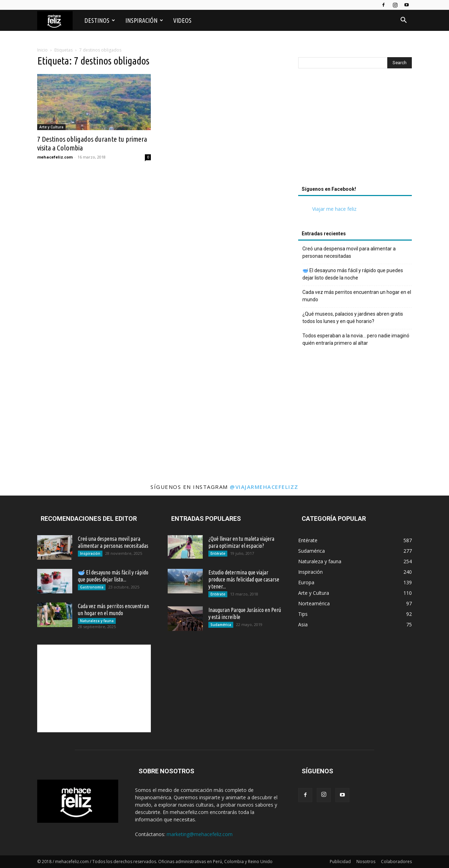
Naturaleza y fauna (97, 621)
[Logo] (58, 21)
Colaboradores (396, 862)
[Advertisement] (355, 129)
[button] (403, 21)
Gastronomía (92, 587)
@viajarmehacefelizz (264, 487)
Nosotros (366, 862)
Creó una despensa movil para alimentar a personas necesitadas (349, 252)
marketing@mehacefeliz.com (200, 834)
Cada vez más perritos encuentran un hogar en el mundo (357, 296)
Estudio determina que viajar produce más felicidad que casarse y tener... (244, 579)
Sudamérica (221, 625)
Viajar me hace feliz (334, 209)
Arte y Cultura (51, 127)
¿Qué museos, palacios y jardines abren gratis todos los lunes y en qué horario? (353, 318)
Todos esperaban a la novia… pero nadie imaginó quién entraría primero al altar (356, 339)
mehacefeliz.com (55, 157)
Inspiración (144, 20)
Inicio (42, 50)
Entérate (218, 553)
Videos (182, 20)
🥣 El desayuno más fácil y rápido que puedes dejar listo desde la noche (353, 274)
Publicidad (340, 862)
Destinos (100, 20)
